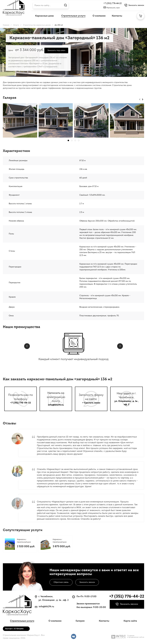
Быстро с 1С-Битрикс (14, 629)
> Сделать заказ (91, 403)
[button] (68, 140)
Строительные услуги (22, 621)
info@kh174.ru (56, 405)
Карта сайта (130, 621)
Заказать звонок (87, 582)
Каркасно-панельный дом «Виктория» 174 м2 (61, 541)
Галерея (80, 621)
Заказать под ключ (56, 50)
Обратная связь (61, 582)
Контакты (104, 621)
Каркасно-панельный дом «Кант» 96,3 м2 (24, 541)
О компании (55, 621)
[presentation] (140, 99)
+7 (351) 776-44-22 (113, 3)
